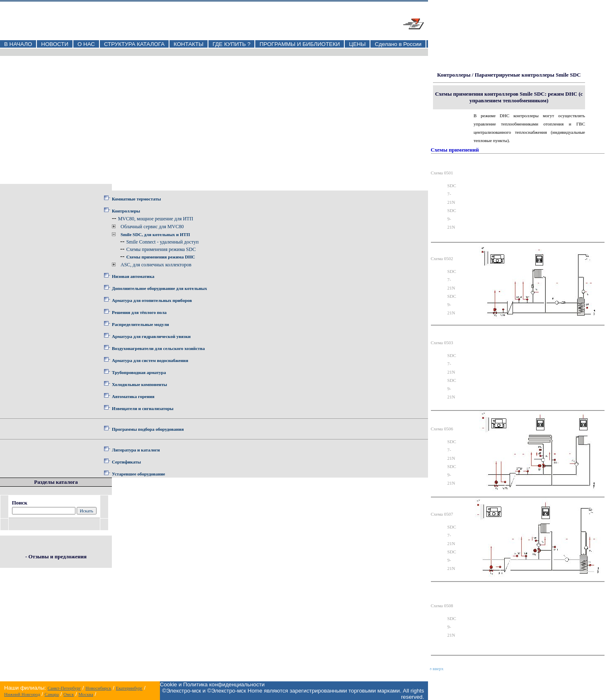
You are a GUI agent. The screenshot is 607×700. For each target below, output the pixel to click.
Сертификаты (126, 462)
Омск (69, 694)
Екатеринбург (129, 688)
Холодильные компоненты (139, 384)
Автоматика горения (133, 396)
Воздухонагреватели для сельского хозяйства (158, 348)
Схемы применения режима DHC (161, 257)
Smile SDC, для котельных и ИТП (155, 234)
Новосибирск (98, 688)
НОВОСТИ (55, 44)
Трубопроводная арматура (139, 372)
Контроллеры (126, 211)
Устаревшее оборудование (138, 474)
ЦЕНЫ (357, 44)
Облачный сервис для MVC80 (152, 227)
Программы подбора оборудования (148, 429)
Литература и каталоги (136, 450)
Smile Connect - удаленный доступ (163, 242)
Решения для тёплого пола (139, 312)
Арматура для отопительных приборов (152, 300)
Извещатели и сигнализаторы (143, 408)
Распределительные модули (140, 324)
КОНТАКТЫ (189, 44)
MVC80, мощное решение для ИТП (156, 219)
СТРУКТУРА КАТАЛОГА (134, 44)
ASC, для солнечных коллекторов (156, 265)
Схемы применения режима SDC (161, 249)
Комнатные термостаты (136, 199)
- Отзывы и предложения (56, 556)
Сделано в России (398, 44)
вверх (437, 669)
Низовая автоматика (133, 276)
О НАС (86, 44)
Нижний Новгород (22, 694)
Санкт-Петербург (64, 688)
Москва (86, 694)
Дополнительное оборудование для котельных (160, 288)
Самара (52, 694)
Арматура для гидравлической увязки (151, 336)
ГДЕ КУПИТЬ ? (232, 44)
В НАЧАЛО (18, 44)
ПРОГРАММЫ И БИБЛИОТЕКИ (300, 44)
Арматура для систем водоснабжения (150, 360)
